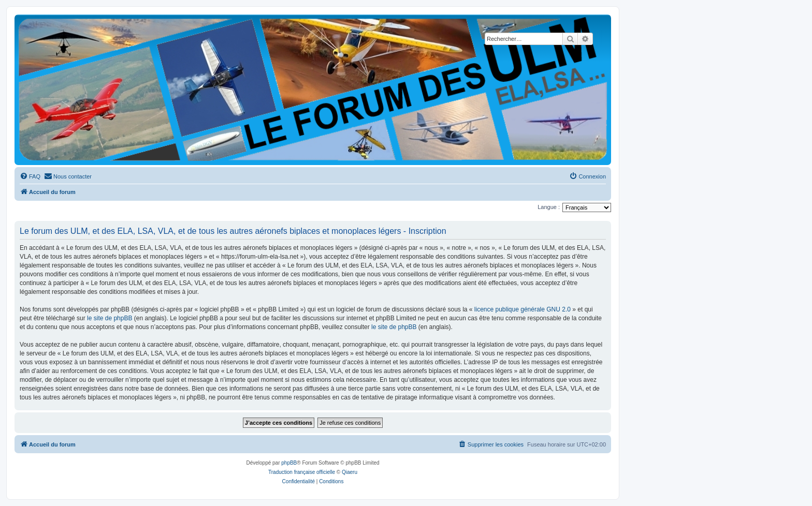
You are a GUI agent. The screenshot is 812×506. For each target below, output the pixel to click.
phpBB (289, 463)
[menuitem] (30, 176)
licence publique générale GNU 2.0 (523, 309)
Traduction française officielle (302, 472)
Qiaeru (350, 472)
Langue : (549, 207)
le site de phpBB (110, 318)
